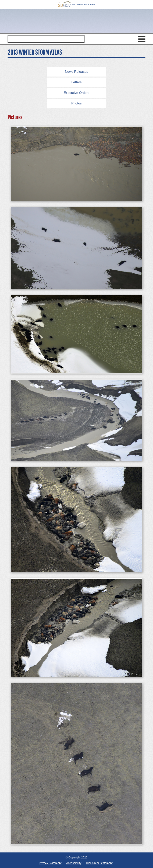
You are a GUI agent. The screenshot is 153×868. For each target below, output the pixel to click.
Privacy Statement (50, 863)
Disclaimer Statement (99, 863)
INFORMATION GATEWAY (76, 4)
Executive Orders (77, 93)
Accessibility (74, 863)
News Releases (77, 72)
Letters (76, 82)
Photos (76, 103)
